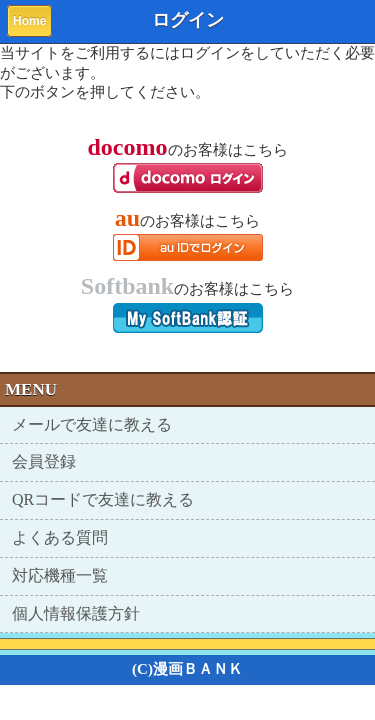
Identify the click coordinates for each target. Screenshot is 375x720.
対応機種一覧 (60, 575)
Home (29, 21)
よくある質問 (60, 537)
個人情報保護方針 (76, 613)
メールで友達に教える (92, 424)
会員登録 (44, 461)
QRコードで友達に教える (103, 499)
